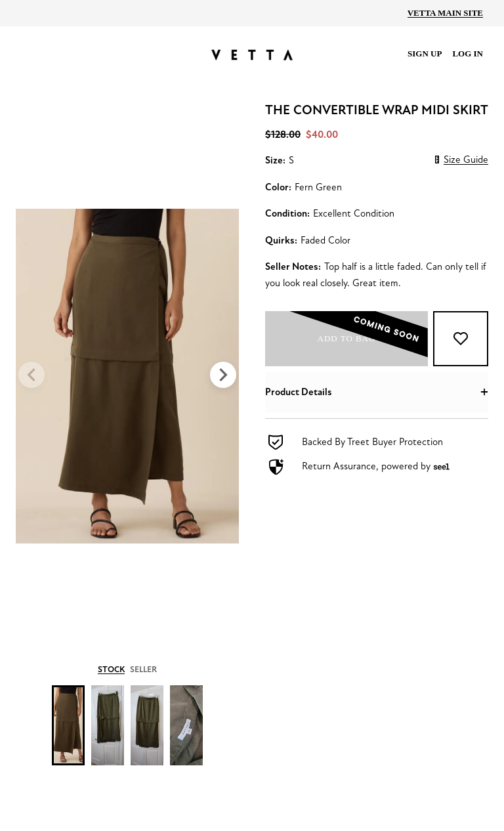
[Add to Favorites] (461, 339)
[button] (377, 392)
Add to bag (356, 339)
